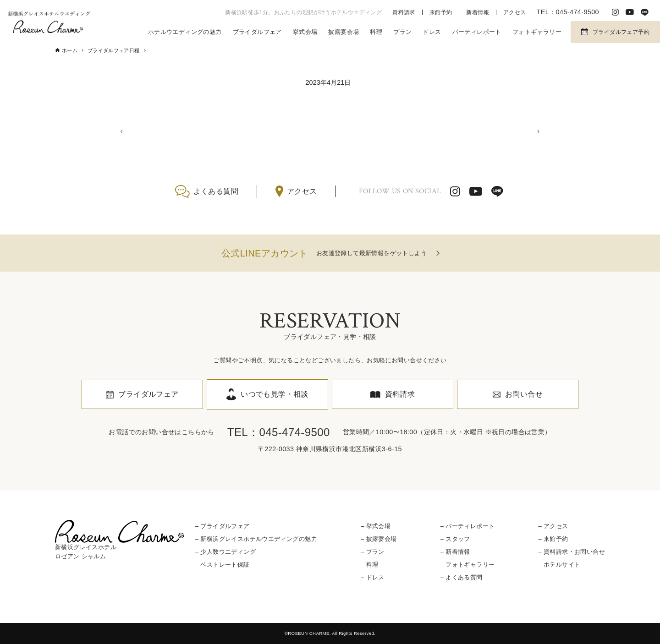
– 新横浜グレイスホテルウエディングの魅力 (256, 539)
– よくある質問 (462, 578)
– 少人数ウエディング (225, 552)
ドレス (432, 32)
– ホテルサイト (559, 565)
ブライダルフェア (257, 32)
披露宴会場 (344, 32)
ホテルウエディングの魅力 (185, 32)
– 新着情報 (455, 552)
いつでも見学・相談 (275, 394)
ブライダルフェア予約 (621, 32)
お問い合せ (524, 394)
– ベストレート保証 (223, 565)
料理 (376, 32)
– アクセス (553, 526)
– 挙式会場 (376, 526)
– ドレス (373, 578)
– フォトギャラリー (468, 565)
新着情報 (478, 12)
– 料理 (369, 565)
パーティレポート (477, 32)
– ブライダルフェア (223, 526)
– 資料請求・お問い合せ (571, 552)
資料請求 (404, 12)
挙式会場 (305, 32)
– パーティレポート (468, 526)
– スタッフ (455, 539)
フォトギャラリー (537, 32)
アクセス (515, 12)
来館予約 (441, 12)
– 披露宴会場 (379, 539)
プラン (402, 32)
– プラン (373, 552)
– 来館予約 (553, 539)
